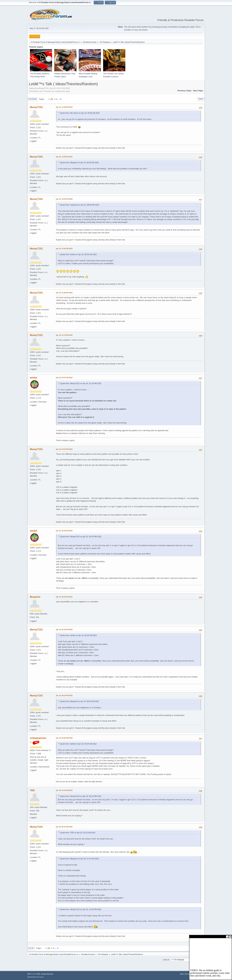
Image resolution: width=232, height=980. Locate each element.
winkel (34, 378)
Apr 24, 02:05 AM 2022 (64, 738)
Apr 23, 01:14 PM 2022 (64, 335)
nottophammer (38, 738)
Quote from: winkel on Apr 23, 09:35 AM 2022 (78, 254)
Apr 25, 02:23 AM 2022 (64, 790)
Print (201, 99)
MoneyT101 (36, 107)
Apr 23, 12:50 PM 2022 (64, 157)
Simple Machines (47, 974)
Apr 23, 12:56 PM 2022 (64, 249)
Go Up (31, 948)
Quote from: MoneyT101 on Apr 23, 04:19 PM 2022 (81, 537)
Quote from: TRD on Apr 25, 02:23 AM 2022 (78, 833)
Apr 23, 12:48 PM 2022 (64, 107)
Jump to (166, 960)
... (59, 99)
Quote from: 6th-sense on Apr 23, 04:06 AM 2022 (80, 113)
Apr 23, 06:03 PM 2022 (64, 597)
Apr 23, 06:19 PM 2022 (64, 630)
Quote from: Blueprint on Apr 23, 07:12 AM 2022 (79, 859)
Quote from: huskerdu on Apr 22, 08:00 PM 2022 (80, 205)
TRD (32, 790)
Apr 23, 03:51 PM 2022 (64, 378)
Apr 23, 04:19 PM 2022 (64, 449)
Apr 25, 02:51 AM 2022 (64, 827)
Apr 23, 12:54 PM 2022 (64, 199)
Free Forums (40, 977)
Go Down (32, 99)
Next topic (198, 91)
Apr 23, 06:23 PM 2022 (64, 695)
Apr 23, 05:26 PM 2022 (64, 531)
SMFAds (30, 977)
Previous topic (184, 91)
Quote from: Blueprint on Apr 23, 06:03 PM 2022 (79, 701)
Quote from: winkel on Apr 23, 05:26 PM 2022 (78, 635)
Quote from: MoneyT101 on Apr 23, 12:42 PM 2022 (81, 909)
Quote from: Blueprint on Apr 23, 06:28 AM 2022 (79, 163)
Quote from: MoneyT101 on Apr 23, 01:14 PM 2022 (81, 383)
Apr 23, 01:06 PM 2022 (64, 293)
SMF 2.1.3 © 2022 (34, 974)
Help (182, 974)
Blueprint (35, 597)
